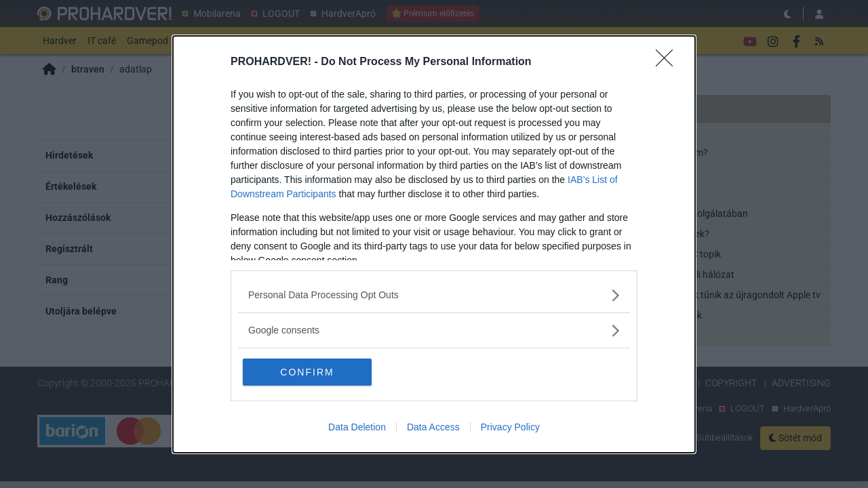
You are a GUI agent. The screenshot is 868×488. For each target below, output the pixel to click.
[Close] (669, 62)
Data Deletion (357, 427)
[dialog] (434, 244)
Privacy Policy (510, 427)
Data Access (433, 427)
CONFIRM (307, 372)
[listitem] (434, 295)
